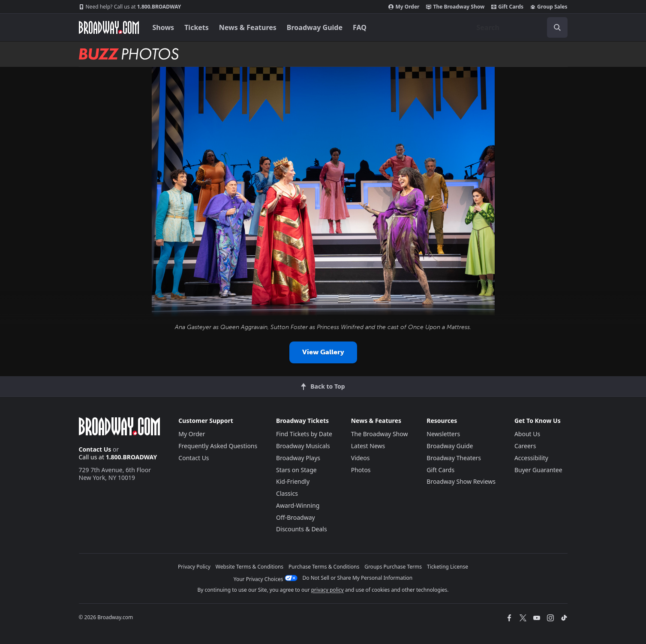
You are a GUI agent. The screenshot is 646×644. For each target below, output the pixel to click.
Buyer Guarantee (538, 470)
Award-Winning (298, 505)
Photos (361, 470)
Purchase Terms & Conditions (324, 567)
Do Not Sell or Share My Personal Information (358, 578)
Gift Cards (507, 7)
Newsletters (443, 434)
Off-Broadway (296, 517)
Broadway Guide (315, 27)
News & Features (248, 27)
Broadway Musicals (303, 446)
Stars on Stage (296, 470)
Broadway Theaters (454, 458)
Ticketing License (448, 567)
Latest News (368, 446)
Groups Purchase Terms (393, 567)
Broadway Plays (298, 458)
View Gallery (323, 352)
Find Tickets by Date (304, 434)
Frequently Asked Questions (218, 446)
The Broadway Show (455, 7)
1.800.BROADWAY (130, 7)
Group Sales (549, 7)
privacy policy (328, 590)
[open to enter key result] (557, 27)
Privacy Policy (194, 567)
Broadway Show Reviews (461, 481)
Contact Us (95, 449)
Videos (361, 458)
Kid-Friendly (293, 481)
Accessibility (531, 458)
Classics (287, 493)
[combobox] (519, 27)
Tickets (197, 27)
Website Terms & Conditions (249, 567)
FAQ (360, 27)
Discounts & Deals (302, 529)
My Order (404, 7)
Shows (164, 27)
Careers (525, 446)
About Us (527, 434)
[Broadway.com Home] (109, 27)
